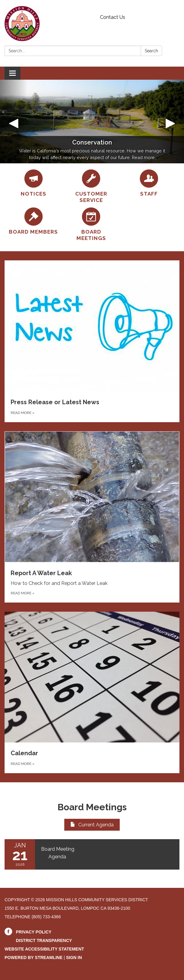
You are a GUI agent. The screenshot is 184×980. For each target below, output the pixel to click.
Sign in (74, 957)
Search (151, 51)
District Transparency (44, 940)
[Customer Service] (91, 187)
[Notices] (33, 183)
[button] (14, 122)
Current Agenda (92, 825)
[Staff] (149, 183)
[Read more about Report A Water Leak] (92, 517)
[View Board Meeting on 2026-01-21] (107, 849)
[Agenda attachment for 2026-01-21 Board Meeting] (57, 857)
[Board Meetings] (91, 225)
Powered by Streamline (34, 957)
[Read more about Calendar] (92, 693)
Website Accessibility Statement (44, 949)
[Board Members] (33, 221)
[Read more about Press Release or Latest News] (92, 341)
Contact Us (113, 17)
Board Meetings (92, 807)
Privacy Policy (34, 932)
